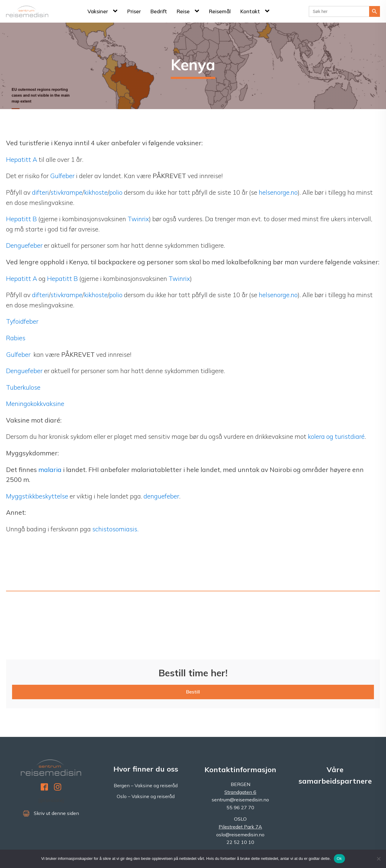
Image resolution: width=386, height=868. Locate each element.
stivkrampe (66, 192)
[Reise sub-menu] (198, 11)
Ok (339, 859)
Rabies (16, 338)
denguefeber (161, 496)
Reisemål (220, 11)
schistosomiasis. (115, 529)
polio (116, 192)
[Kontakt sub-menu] (268, 11)
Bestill (193, 692)
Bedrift (159, 11)
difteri (40, 192)
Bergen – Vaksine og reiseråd (146, 785)
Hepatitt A (22, 159)
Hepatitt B (21, 219)
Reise (183, 11)
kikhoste (96, 192)
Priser (134, 11)
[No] (378, 859)
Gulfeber (63, 176)
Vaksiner (98, 11)
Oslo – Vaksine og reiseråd (146, 796)
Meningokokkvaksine (35, 404)
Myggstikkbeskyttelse (37, 496)
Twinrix (138, 219)
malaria (50, 470)
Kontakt (250, 11)
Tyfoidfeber (22, 321)
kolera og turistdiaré (336, 436)
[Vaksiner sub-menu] (116, 11)
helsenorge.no (278, 192)
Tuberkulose (23, 387)
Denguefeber (24, 245)
